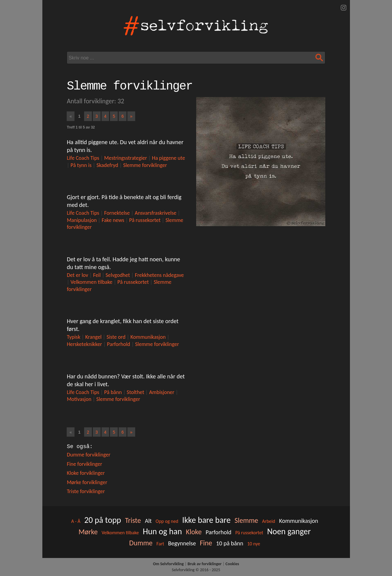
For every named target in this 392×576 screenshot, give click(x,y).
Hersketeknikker (84, 344)
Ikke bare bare (207, 520)
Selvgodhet (118, 275)
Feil (97, 275)
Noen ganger (289, 531)
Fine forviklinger (84, 464)
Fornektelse (117, 213)
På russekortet (145, 220)
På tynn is (81, 165)
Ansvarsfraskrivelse (155, 213)
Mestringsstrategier (126, 158)
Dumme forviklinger (88, 455)
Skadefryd (107, 165)
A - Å (76, 521)
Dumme (141, 543)
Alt (148, 521)
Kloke (194, 532)
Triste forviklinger (86, 491)
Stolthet (135, 392)
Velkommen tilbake (92, 282)
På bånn (113, 392)
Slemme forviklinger (145, 165)
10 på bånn (230, 543)
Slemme (246, 520)
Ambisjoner (162, 392)
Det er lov (77, 275)
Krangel (93, 337)
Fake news (113, 220)
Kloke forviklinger (86, 473)
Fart (160, 544)
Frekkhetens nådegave (159, 275)
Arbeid (269, 521)
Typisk (73, 337)
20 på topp (103, 520)
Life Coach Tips (83, 158)
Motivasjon (79, 399)
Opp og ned (167, 521)
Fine (206, 543)
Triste (133, 520)
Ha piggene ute (169, 158)
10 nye (254, 544)
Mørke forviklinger (87, 482)
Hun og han (162, 531)
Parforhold (119, 344)
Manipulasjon (82, 220)
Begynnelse (182, 543)
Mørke (88, 532)
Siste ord (116, 337)
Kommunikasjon (148, 337)
